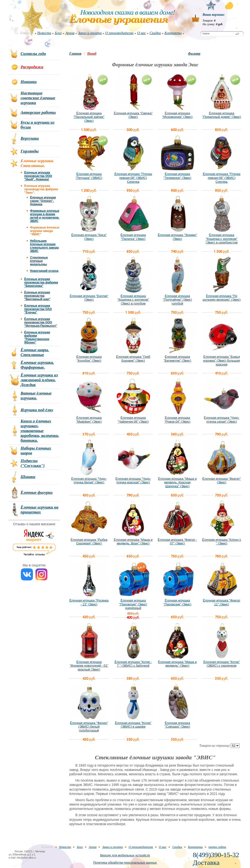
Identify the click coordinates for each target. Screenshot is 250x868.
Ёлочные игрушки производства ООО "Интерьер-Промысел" (41, 322)
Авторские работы (38, 112)
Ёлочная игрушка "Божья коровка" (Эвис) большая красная (222, 360)
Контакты (173, 33)
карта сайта (217, 847)
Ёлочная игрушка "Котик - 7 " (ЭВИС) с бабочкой (133, 664)
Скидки (155, 33)
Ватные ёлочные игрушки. (36, 396)
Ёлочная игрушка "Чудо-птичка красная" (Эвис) (133, 481)
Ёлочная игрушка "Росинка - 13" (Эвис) (89, 602)
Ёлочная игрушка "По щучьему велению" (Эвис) (222, 298)
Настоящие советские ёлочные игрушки (38, 98)
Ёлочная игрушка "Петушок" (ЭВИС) (89, 176)
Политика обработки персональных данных (125, 863)
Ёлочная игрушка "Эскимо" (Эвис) (177, 237)
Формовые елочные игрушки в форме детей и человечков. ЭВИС (45, 216)
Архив (70, 33)
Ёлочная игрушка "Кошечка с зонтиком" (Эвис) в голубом (133, 300)
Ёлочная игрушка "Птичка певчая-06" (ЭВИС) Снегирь (222, 178)
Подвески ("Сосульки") (33, 463)
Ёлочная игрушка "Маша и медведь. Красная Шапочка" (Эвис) (177, 482)
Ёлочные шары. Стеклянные (35, 352)
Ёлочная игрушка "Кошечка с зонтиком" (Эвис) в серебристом (222, 239)
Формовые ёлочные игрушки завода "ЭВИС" (45, 231)
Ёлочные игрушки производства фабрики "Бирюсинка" (41, 282)
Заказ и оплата (90, 33)
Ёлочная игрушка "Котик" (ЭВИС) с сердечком (222, 664)
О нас (141, 33)
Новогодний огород (44, 271)
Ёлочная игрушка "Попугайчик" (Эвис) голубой (177, 300)
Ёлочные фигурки (37, 492)
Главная (75, 54)
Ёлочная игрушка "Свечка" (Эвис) (133, 115)
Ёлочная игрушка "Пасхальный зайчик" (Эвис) (89, 117)
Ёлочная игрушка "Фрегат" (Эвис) (222, 481)
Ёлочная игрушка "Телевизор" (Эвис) (177, 176)
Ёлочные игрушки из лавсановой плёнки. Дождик (39, 380)
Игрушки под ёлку (37, 410)
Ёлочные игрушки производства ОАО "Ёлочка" (38, 309)
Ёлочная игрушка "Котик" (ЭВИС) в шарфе (133, 725)
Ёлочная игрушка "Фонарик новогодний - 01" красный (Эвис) (89, 666)
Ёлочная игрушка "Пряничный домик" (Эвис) (222, 115)
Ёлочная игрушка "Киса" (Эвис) (89, 237)
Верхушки (30, 138)
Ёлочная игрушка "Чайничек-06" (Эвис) (133, 420)
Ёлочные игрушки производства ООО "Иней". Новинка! (38, 176)
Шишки (28, 477)
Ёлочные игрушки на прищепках (39, 510)
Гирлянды (30, 151)
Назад (92, 54)
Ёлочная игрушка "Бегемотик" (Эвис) (177, 359)
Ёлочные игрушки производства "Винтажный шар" (37, 296)
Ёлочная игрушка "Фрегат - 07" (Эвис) (177, 542)
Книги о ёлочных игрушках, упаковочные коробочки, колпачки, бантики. (40, 431)
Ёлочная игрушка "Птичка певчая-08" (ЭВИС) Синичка (133, 178)
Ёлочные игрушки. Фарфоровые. (37, 365)
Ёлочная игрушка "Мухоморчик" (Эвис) (177, 115)
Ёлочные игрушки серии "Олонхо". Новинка (43, 201)
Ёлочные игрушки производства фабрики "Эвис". (41, 189)
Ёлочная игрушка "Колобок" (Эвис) (89, 359)
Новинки (29, 82)
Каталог (27, 33)
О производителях (119, 33)
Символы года (33, 54)
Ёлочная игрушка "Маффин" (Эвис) (89, 420)
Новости (44, 33)
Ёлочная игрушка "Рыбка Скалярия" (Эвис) (89, 542)
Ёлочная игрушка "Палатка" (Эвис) (133, 237)
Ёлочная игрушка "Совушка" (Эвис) (177, 725)
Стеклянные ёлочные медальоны (39, 261)
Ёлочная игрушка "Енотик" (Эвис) (89, 298)
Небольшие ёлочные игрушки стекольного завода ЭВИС (44, 246)
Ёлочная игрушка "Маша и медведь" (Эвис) (177, 664)
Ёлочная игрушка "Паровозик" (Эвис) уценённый (133, 604)
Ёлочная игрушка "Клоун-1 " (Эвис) (222, 542)
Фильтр (194, 54)
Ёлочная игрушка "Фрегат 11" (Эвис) (222, 602)
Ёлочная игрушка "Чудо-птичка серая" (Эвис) (222, 420)
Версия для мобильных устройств (125, 855)
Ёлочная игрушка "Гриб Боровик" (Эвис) (133, 359)
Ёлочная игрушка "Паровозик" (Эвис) (177, 602)
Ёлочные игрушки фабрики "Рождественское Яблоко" (37, 337)
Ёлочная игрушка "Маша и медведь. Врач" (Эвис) (133, 542)
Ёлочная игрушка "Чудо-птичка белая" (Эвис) (89, 481)
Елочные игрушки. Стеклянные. (37, 163)
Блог (58, 33)
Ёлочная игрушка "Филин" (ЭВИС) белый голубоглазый (89, 727)
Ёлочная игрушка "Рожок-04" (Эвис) (177, 420)
